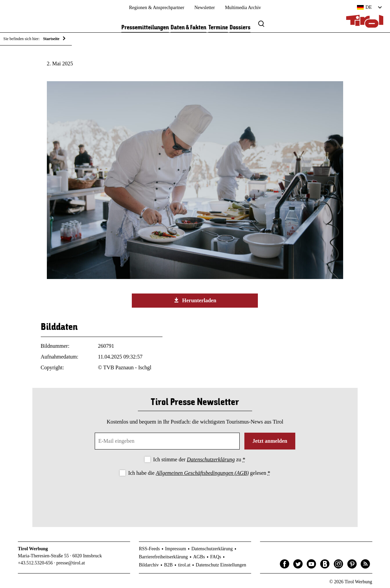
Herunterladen (195, 300)
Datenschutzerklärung (211, 459)
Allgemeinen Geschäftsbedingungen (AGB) (202, 473)
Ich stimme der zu (199, 459)
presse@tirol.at (71, 563)
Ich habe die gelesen (199, 473)
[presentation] (195, 496)
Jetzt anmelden (270, 441)
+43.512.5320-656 (35, 563)
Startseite (51, 39)
